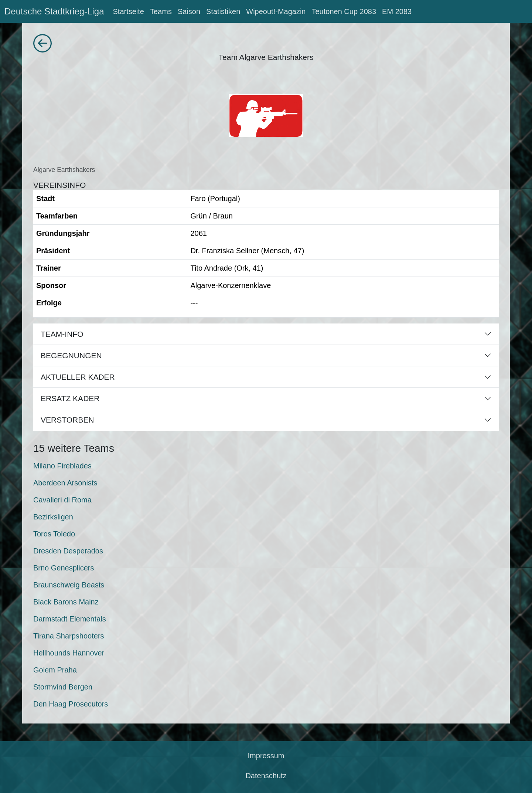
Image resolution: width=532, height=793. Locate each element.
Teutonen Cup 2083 (344, 11)
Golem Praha (55, 670)
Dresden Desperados (68, 551)
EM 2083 (397, 11)
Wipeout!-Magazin (276, 11)
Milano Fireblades (62, 466)
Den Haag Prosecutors (71, 704)
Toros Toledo (54, 534)
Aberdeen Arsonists (65, 483)
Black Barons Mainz (66, 602)
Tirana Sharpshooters (69, 636)
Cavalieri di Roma (62, 500)
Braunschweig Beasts (69, 585)
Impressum (266, 756)
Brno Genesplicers (64, 568)
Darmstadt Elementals (70, 619)
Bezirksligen (53, 517)
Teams (161, 11)
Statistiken (223, 11)
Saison (189, 11)
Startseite (128, 11)
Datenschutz (266, 776)
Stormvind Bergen (63, 687)
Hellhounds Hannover (69, 653)
